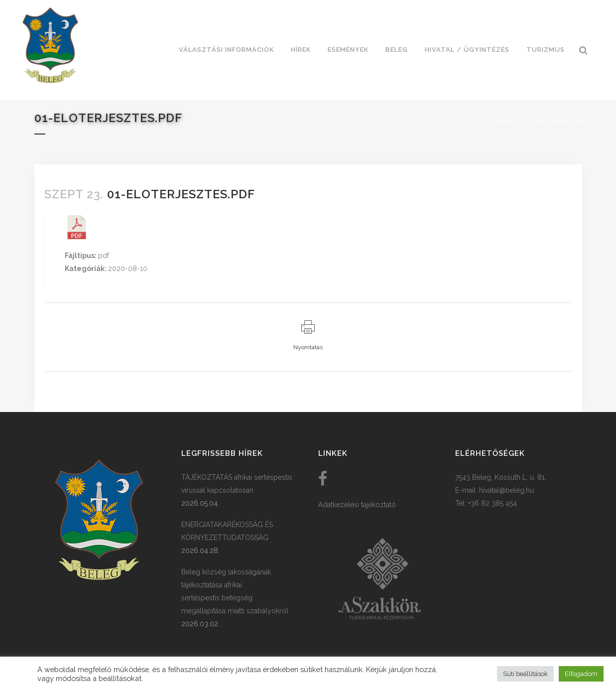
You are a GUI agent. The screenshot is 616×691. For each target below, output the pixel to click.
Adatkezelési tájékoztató (357, 505)
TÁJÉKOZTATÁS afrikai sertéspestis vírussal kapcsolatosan (237, 484)
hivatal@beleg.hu (506, 490)
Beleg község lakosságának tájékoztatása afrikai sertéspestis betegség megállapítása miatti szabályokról (235, 591)
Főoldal (506, 122)
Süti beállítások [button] (525, 674)
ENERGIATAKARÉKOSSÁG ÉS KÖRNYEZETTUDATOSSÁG (227, 531)
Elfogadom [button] (581, 674)
